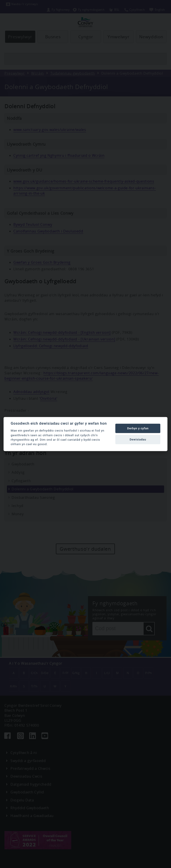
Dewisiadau (138, 439)
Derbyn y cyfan (138, 428)
